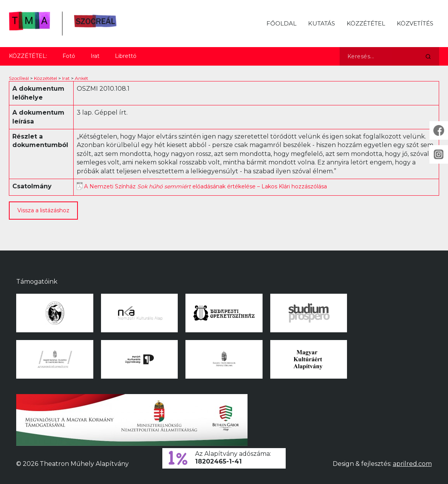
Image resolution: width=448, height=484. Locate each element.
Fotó (69, 56)
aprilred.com (412, 464)
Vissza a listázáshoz (43, 210)
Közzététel (366, 23)
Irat (95, 56)
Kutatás (322, 23)
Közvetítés (415, 23)
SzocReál (19, 78)
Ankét (82, 78)
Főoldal (281, 23)
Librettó (126, 56)
